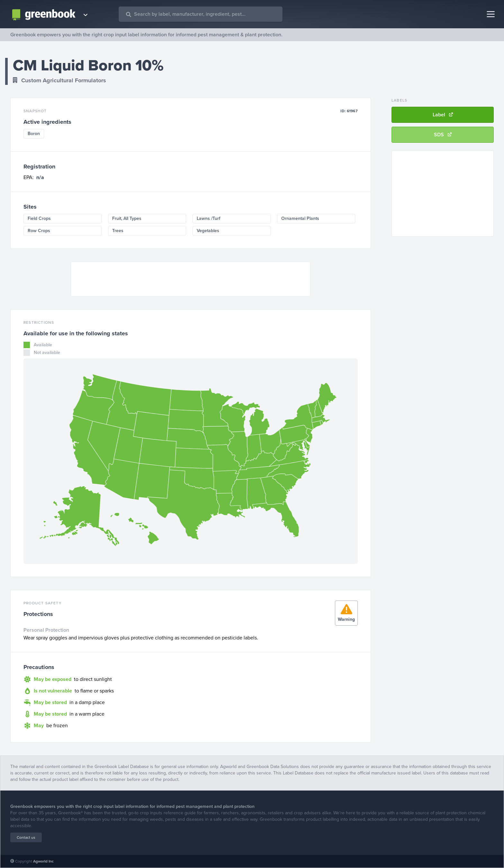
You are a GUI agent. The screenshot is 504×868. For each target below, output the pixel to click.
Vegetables (208, 231)
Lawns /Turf (208, 218)
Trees (118, 231)
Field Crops (39, 218)
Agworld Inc (43, 861)
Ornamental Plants (300, 218)
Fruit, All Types (127, 218)
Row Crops (39, 231)
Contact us (26, 837)
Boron (34, 134)
